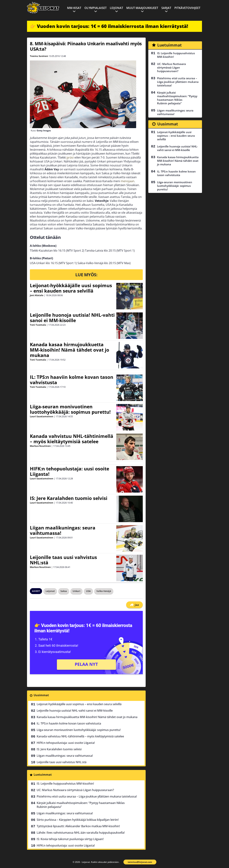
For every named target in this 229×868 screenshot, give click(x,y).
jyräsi (70, 157)
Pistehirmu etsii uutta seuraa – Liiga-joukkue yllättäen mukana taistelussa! (87, 796)
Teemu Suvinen (39, 56)
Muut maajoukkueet (142, 8)
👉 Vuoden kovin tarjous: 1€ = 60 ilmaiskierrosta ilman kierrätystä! (109, 26)
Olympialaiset (96, 8)
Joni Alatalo (37, 295)
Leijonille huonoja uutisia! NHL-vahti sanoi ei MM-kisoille (72, 318)
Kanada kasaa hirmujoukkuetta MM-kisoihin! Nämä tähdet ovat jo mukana (70, 350)
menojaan (128, 181)
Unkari (76, 591)
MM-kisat (74, 8)
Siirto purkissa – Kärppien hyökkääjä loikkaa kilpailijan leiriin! (78, 820)
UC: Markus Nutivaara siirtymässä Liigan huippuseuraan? (75, 790)
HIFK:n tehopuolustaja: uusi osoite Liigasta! (70, 471)
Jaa (134, 605)
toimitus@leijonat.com (140, 862)
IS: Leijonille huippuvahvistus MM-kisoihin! (65, 784)
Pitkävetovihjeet (187, 8)
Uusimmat (41, 695)
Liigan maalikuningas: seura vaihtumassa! (63, 530)
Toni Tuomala (38, 325)
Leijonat (116, 8)
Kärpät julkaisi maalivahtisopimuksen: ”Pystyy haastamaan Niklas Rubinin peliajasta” (81, 805)
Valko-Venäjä (104, 591)
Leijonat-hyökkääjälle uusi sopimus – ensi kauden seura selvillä (71, 288)
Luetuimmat (43, 775)
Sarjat (166, 8)
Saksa (64, 591)
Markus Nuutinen (40, 446)
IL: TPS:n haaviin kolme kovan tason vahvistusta (72, 380)
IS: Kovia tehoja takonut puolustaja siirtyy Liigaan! (70, 839)
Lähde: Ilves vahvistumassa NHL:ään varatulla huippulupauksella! (81, 833)
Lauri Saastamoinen (42, 416)
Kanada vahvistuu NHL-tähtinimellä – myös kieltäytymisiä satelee (72, 439)
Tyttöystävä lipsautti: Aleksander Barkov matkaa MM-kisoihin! (78, 826)
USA (88, 591)
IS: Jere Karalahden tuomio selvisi (69, 498)
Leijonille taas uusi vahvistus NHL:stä (63, 560)
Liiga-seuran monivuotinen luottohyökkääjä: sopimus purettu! (70, 409)
